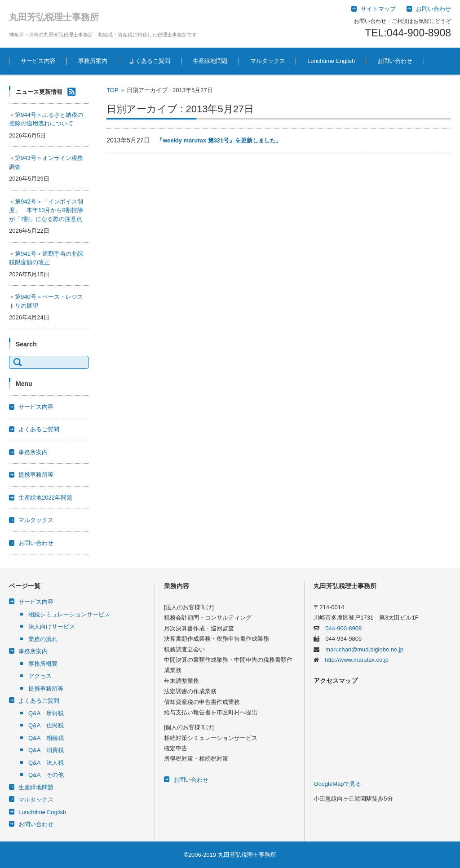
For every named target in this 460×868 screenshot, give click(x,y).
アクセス (40, 676)
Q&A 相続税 (46, 738)
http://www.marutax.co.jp (354, 660)
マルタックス (268, 61)
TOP (113, 90)
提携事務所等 (36, 475)
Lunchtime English (331, 61)
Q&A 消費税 (46, 750)
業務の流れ (43, 639)
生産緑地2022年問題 (45, 498)
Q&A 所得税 (46, 713)
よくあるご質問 (150, 61)
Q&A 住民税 (46, 725)
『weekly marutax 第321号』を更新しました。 (219, 140)
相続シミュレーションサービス (69, 614)
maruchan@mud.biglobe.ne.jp (361, 649)
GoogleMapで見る (337, 784)
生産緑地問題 (210, 61)
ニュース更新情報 (39, 92)
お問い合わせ (395, 61)
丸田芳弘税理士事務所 (54, 17)
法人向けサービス (52, 627)
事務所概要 (43, 664)
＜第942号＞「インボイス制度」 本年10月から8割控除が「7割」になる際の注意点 (46, 210)
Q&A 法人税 (46, 763)
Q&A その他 (46, 775)
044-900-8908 (341, 628)
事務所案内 (93, 61)
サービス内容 (38, 61)
